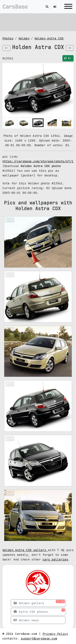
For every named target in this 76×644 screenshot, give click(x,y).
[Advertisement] (38, 21)
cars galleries (55, 559)
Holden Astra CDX (49, 38)
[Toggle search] (47, 7)
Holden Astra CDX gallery (25, 550)
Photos (8, 38)
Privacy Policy (55, 634)
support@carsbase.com (39, 638)
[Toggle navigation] (67, 7)
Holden (24, 38)
